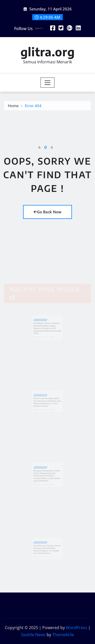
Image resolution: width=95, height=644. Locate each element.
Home (13, 107)
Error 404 (33, 107)
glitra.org (48, 52)
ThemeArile (63, 635)
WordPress (77, 628)
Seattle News (33, 635)
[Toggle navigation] (48, 83)
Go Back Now (48, 212)
